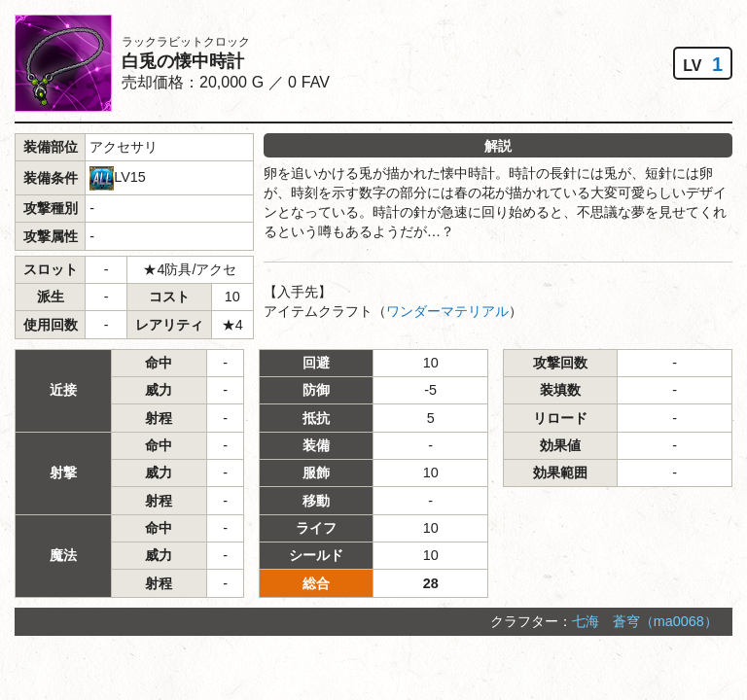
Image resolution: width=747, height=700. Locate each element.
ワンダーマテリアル (447, 311)
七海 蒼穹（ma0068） (645, 621)
